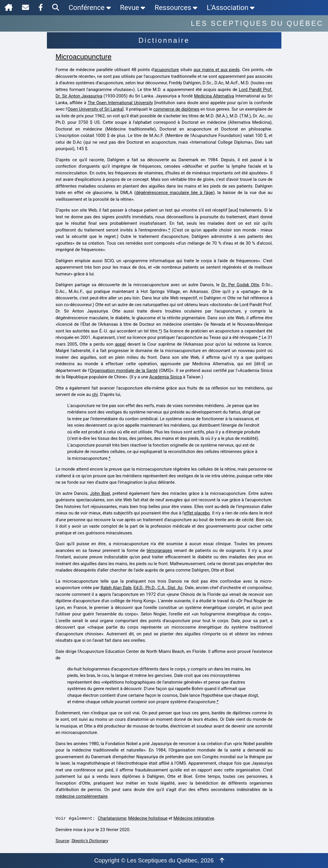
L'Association (231, 8)
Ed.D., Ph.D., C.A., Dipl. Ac (158, 588)
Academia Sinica (165, 377)
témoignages (159, 550)
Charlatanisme (112, 818)
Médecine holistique (148, 818)
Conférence (90, 8)
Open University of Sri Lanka (95, 109)
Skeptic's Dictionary (90, 841)
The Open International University (120, 103)
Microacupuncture (84, 57)
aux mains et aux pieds (216, 70)
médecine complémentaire (82, 796)
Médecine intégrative (194, 818)
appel (120, 344)
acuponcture (167, 70)
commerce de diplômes (176, 109)
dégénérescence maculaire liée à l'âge (174, 193)
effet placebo (197, 513)
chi (95, 394)
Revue (133, 8)
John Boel (100, 493)
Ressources (176, 8)
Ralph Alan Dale (116, 588)
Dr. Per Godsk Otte (240, 285)
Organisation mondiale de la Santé (124, 370)
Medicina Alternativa (214, 96)
